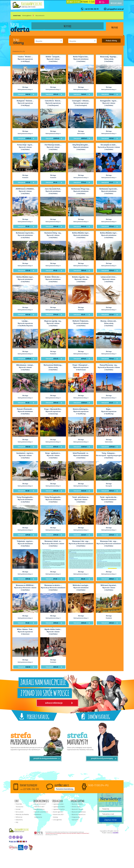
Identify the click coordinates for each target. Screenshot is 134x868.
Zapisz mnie (110, 820)
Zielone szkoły (76, 807)
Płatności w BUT (39, 807)
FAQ (17, 822)
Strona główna (27, 15)
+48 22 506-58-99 (91, 9)
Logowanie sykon (58, 804)
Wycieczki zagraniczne (79, 814)
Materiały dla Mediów (22, 814)
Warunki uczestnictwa (41, 812)
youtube (21, 837)
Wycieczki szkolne (116, 3)
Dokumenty (19, 820)
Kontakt (18, 809)
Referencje (19, 817)
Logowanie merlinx (59, 809)
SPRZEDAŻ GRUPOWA (77, 801)
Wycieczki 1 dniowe (77, 809)
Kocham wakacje (21, 830)
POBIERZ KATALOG (38, 716)
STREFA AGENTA (57, 801)
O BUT (17, 801)
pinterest (17, 837)
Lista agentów (57, 820)
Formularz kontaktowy (65, 789)
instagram (14, 837)
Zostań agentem (58, 812)
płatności (18, 842)
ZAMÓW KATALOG (99, 716)
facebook (10, 837)
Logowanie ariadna (59, 807)
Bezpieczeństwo (39, 809)
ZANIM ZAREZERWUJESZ (41, 801)
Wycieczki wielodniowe (79, 812)
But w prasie (20, 812)
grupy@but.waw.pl (115, 9)
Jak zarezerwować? (40, 804)
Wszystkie (115, 27)
